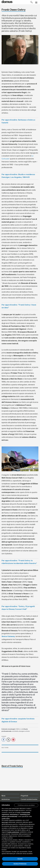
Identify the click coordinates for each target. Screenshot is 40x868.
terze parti (5, 822)
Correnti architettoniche (29, 799)
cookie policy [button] (6, 818)
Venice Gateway (8, 636)
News (4, 796)
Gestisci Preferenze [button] (20, 864)
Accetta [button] (20, 859)
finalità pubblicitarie (13, 832)
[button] (26, 805)
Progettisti (24, 796)
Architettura (6, 799)
